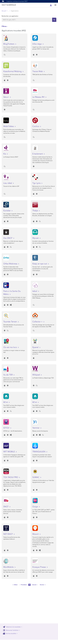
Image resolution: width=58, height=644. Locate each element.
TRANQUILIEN (39, 452)
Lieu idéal (8, 183)
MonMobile (9, 567)
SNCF (6, 507)
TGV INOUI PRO (11, 477)
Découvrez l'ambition (11, 630)
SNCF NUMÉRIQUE (9, 5)
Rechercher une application (10, 16)
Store (10, 11)
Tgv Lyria (37, 183)
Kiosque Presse (39, 567)
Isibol (35, 291)
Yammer (36, 428)
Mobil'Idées (9, 126)
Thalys (35, 211)
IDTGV (7, 428)
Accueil (4, 11)
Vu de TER (8, 375)
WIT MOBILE (9, 452)
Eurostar (7, 211)
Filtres (4, 26)
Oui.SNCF (8, 238)
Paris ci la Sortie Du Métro (12, 293)
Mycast (36, 238)
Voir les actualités (10, 633)
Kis (5, 154)
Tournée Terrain (10, 322)
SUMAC (36, 477)
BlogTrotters (9, 44)
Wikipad (36, 375)
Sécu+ (6, 97)
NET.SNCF (8, 534)
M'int (6, 402)
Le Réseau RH (39, 97)
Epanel (36, 347)
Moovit (36, 534)
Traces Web (38, 71)
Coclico (36, 126)
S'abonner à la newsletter (13, 627)
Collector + (38, 322)
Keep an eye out (40, 264)
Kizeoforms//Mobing (13, 71)
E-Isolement (38, 154)
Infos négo (37, 44)
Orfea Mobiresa (11, 264)
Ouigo (36, 507)
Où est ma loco (10, 347)
